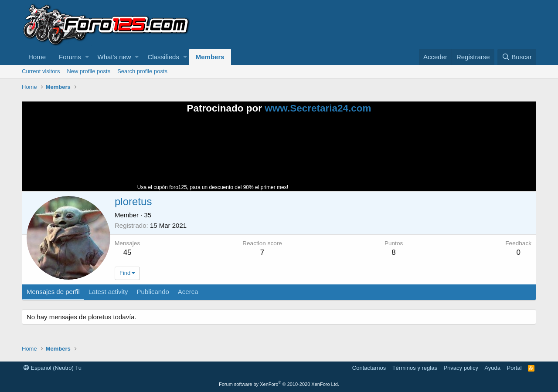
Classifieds (163, 57)
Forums (70, 57)
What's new (114, 57)
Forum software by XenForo (279, 384)
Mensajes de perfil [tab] (53, 292)
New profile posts (88, 71)
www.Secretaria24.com (318, 108)
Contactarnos (369, 368)
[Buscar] (517, 57)
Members (210, 57)
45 (128, 252)
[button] (87, 57)
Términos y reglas (415, 368)
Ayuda (492, 368)
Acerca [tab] (188, 292)
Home (37, 57)
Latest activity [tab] (108, 292)
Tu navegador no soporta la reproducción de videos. (355, 156)
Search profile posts (142, 71)
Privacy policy (461, 368)
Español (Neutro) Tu (53, 368)
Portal (514, 368)
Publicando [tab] (153, 292)
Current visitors (41, 71)
